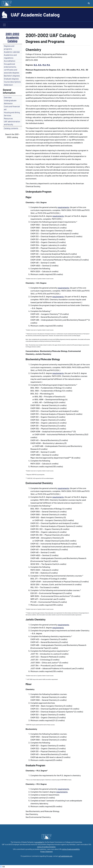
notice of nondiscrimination (46, 847)
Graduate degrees (11, 79)
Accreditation (10, 61)
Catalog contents (11, 128)
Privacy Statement (46, 851)
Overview (8, 97)
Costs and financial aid (12, 108)
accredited (39, 842)
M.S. (48, 65)
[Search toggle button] (89, 3)
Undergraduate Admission (10, 102)
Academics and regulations (10, 56)
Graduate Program (35, 765)
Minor (29, 684)
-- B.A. (37, 202)
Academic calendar (12, 52)
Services (8, 115)
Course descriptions (12, 82)
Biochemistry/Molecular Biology (43, 359)
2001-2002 (12, 34)
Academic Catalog (12, 39)
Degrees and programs (9, 47)
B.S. (40, 65)
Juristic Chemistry (36, 619)
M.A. (44, 65)
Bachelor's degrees (12, 76)
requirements (63, 207)
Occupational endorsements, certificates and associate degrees (12, 68)
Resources (8, 118)
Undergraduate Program (39, 192)
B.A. (36, 65)
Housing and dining (12, 112)
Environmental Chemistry (39, 483)
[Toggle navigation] (4, 25)
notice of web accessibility (71, 849)
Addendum (8, 85)
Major (29, 197)
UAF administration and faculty (12, 123)
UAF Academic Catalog (35, 15)
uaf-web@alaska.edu (65, 856)
